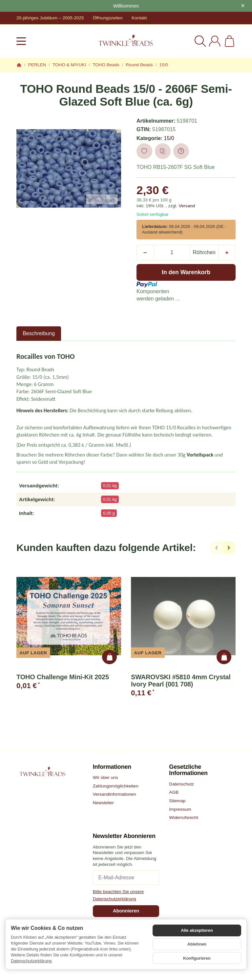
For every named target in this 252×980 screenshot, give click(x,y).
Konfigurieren (197, 957)
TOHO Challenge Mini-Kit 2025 (63, 677)
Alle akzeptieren (197, 931)
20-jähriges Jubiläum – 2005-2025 (50, 18)
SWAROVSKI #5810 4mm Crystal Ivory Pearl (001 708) (181, 681)
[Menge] (172, 253)
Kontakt (139, 18)
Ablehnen (197, 944)
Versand (187, 206)
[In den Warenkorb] (186, 272)
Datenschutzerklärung (31, 961)
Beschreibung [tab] (39, 333)
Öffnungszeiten (108, 18)
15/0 (169, 138)
